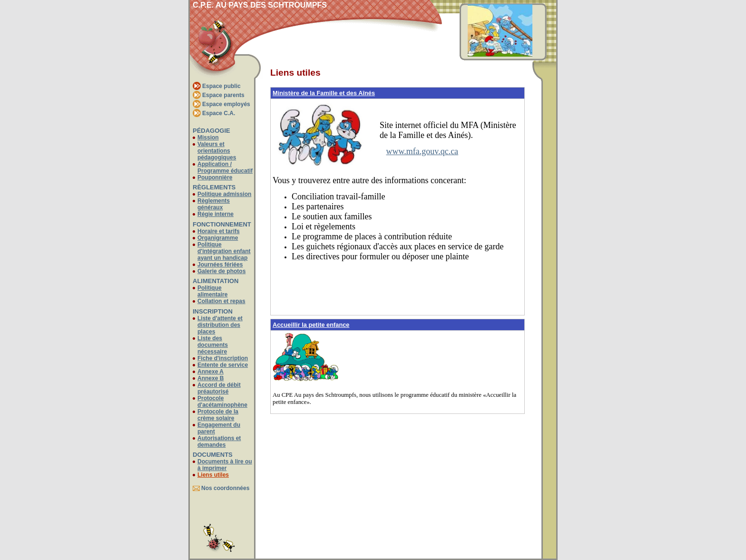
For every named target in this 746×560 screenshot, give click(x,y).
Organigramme (218, 238)
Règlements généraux (214, 204)
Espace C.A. (219, 113)
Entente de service (223, 365)
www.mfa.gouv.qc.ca (422, 151)
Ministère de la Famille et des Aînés (324, 93)
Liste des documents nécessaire (213, 345)
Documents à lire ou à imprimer (225, 465)
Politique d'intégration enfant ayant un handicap (224, 251)
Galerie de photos (221, 271)
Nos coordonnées (225, 488)
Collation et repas (221, 301)
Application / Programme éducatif (225, 167)
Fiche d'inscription (223, 358)
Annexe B (211, 378)
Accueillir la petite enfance (311, 325)
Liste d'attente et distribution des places (220, 325)
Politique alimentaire (212, 291)
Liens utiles (213, 475)
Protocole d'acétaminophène (222, 402)
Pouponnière (215, 177)
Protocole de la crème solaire (218, 415)
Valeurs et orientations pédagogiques (217, 151)
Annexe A (211, 372)
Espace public (221, 86)
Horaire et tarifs (219, 231)
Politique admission (224, 194)
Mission (208, 138)
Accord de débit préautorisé (219, 388)
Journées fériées (220, 265)
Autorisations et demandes (219, 442)
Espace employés (226, 104)
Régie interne (216, 214)
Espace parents (223, 95)
